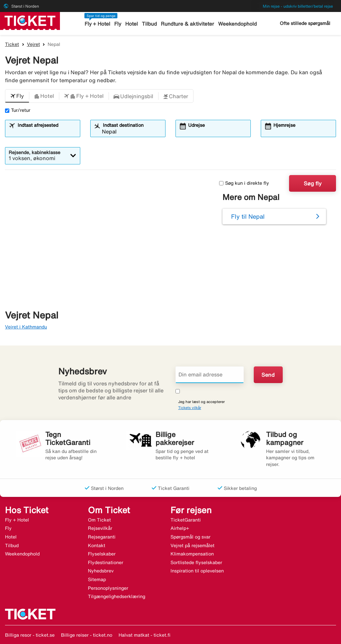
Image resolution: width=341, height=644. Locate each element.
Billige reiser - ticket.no (87, 635)
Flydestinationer (106, 562)
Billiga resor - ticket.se (30, 635)
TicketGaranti (186, 520)
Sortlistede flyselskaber (196, 562)
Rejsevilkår (100, 528)
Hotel (132, 24)
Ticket (12, 44)
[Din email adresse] (210, 375)
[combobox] (47, 131)
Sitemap (97, 579)
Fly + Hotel (98, 24)
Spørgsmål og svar (190, 537)
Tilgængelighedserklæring (117, 596)
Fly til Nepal (248, 216)
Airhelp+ (180, 528)
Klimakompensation (192, 554)
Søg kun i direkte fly (244, 183)
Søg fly (313, 183)
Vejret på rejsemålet (192, 545)
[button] (17, 96)
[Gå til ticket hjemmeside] (30, 20)
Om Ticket (99, 520)
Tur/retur (18, 110)
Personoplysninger (108, 588)
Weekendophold (237, 24)
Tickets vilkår (190, 408)
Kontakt (97, 545)
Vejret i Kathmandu (26, 327)
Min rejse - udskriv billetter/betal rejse (298, 6)
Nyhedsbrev (101, 571)
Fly (118, 24)
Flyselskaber (102, 554)
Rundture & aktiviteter (188, 24)
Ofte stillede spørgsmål (305, 23)
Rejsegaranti (102, 537)
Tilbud (150, 24)
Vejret (33, 44)
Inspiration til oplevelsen (197, 571)
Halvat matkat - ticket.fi (145, 635)
